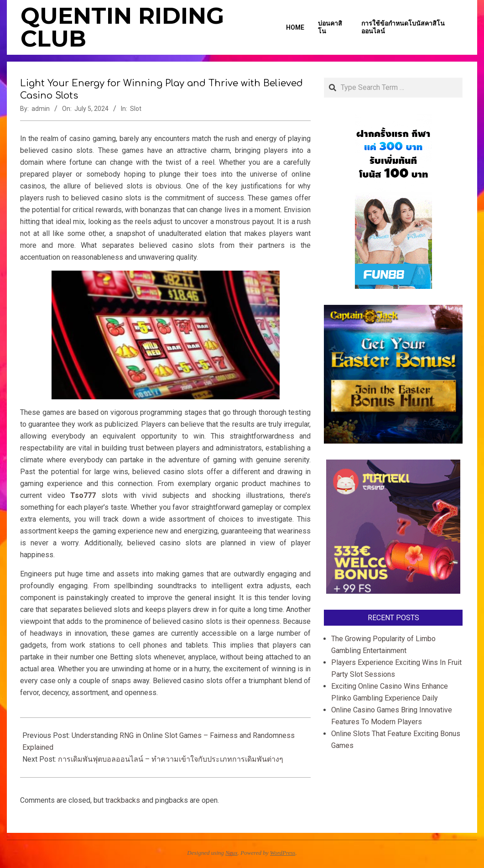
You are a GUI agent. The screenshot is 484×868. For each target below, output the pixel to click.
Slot (136, 109)
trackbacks (123, 800)
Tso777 (83, 495)
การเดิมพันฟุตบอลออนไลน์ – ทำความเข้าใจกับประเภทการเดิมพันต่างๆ (171, 759)
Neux (232, 853)
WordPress (283, 853)
